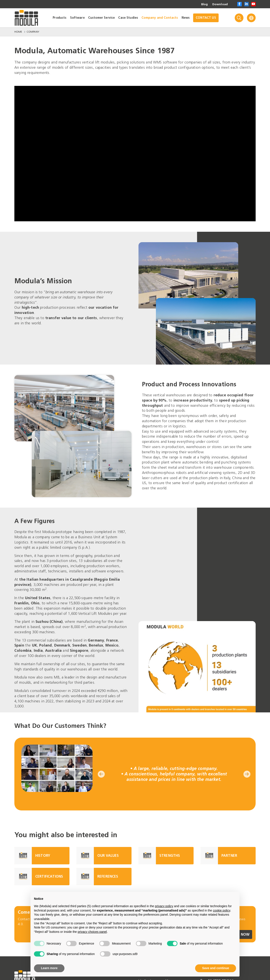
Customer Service (102, 18)
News (186, 18)
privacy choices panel (92, 932)
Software (77, 18)
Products (60, 18)
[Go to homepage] (26, 18)
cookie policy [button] (222, 910)
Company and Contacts (160, 18)
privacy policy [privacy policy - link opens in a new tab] (164, 906)
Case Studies (128, 18)
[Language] (251, 18)
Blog (204, 4)
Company (33, 32)
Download (220, 4)
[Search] (239, 18)
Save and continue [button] (216, 968)
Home (18, 32)
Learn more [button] (49, 968)
